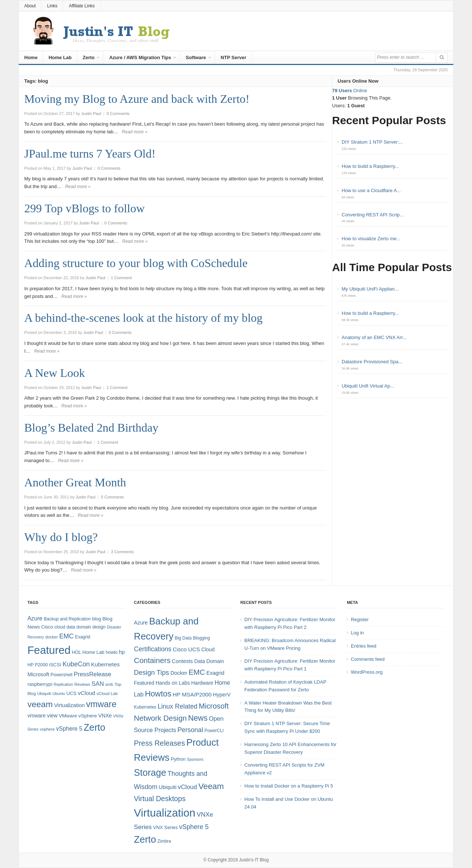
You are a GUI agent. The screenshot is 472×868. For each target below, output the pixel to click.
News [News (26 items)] (198, 718)
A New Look (55, 373)
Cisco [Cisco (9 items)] (47, 627)
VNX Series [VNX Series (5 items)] (165, 827)
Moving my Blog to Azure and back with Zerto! (137, 99)
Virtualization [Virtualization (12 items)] (69, 705)
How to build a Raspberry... (370, 166)
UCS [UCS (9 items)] (71, 693)
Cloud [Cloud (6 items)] (208, 649)
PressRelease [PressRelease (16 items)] (93, 674)
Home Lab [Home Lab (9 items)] (93, 652)
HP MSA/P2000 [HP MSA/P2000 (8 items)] (192, 694)
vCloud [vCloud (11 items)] (187, 787)
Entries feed (363, 646)
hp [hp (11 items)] (122, 652)
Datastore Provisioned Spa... (372, 362)
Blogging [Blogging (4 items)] (201, 638)
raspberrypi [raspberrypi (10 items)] (40, 684)
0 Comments (118, 114)
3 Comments (122, 552)
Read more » (135, 132)
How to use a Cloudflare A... (371, 190)
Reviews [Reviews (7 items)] (82, 684)
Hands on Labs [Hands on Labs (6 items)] (173, 683)
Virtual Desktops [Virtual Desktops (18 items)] (160, 799)
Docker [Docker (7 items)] (179, 673)
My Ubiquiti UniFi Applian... (370, 289)
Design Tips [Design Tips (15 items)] (151, 672)
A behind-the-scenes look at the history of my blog (143, 318)
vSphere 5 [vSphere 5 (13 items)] (194, 827)
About (30, 6)
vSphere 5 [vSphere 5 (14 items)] (69, 729)
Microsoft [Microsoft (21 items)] (214, 706)
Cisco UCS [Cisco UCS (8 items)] (186, 649)
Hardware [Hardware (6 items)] (202, 683)
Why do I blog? (61, 537)
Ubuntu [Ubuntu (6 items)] (59, 694)
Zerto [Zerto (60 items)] (145, 839)
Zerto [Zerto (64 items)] (95, 727)
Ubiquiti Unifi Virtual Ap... (368, 386)
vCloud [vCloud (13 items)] (87, 693)
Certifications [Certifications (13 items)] (152, 649)
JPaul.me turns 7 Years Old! (90, 154)
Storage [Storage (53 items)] (150, 772)
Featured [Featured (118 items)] (49, 650)
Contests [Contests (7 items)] (182, 661)
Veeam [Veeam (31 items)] (211, 786)
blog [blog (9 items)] (97, 619)
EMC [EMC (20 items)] (66, 636)
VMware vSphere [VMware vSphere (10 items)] (78, 716)
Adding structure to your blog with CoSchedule (136, 263)
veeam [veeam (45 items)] (40, 704)
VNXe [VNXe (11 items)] (105, 716)
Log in (357, 633)
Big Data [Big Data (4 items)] (183, 638)
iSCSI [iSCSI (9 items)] (55, 665)
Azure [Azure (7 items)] (141, 623)
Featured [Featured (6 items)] (144, 683)
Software (196, 57)
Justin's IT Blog (254, 860)
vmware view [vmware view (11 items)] (43, 716)
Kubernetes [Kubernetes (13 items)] (105, 664)
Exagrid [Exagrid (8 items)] (82, 637)
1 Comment (121, 278)
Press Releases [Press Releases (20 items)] (159, 743)
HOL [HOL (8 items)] (77, 652)
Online (350, 91)
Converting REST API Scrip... (373, 215)
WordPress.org (367, 672)
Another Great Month (75, 482)
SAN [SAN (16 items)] (98, 684)
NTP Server (234, 57)
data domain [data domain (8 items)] (79, 627)
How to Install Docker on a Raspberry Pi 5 (289, 786)
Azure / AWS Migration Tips (140, 57)
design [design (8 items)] (99, 627)
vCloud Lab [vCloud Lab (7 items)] (107, 694)
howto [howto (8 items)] (112, 652)
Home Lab (60, 57)
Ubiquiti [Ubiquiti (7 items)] (44, 694)
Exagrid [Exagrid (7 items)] (215, 673)
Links (52, 6)
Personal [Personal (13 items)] (190, 730)
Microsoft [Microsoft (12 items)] (38, 674)
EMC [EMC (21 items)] (197, 672)
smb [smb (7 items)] (109, 684)
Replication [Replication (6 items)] (63, 684)
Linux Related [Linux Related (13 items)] (177, 706)
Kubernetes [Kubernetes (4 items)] (145, 707)
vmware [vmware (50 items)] (101, 704)
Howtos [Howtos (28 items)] (158, 694)
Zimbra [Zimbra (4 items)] (164, 841)
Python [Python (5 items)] (178, 759)
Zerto (89, 57)
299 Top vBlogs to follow (84, 208)
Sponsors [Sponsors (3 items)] (195, 759)
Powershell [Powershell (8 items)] (62, 675)
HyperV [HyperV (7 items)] (222, 695)
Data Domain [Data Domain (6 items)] (209, 661)
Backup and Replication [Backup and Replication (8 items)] (67, 619)
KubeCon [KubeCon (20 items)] (76, 664)
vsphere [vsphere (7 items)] (48, 729)
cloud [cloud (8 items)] (60, 627)
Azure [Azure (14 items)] (35, 618)
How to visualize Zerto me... (371, 239)
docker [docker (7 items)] (51, 637)
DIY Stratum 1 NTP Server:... (372, 142)
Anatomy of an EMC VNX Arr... (374, 337)
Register (360, 620)
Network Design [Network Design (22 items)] (160, 718)
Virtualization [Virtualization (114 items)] (164, 813)
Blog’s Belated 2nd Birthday (91, 428)
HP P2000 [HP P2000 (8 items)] (38, 665)
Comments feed (368, 659)
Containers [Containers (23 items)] (152, 660)
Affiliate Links (82, 6)
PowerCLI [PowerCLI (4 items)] (214, 731)
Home (31, 57)
